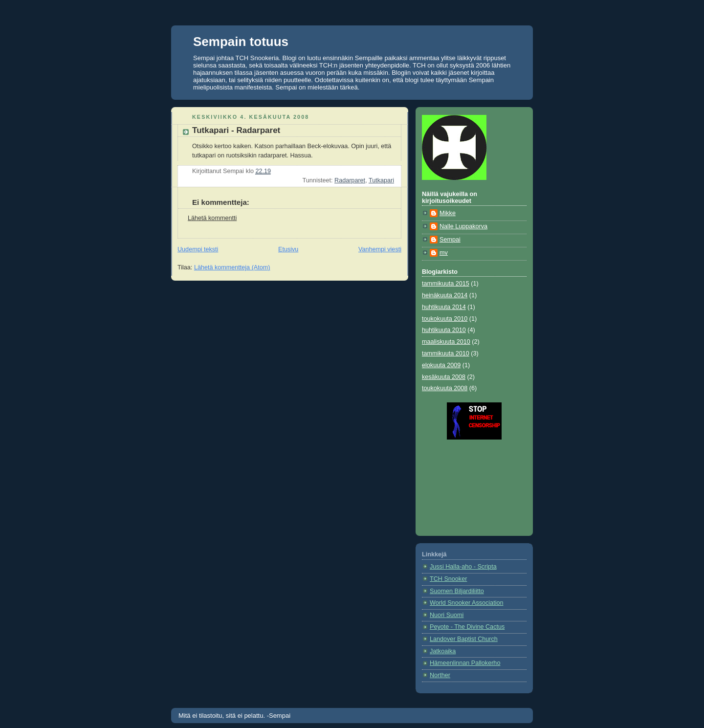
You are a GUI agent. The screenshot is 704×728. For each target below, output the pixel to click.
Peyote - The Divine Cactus (467, 627)
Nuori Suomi (447, 615)
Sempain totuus (241, 42)
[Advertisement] (466, 484)
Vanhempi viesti (380, 249)
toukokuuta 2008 (445, 388)
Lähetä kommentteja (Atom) (232, 267)
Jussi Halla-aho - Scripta (463, 567)
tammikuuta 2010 (446, 353)
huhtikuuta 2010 (444, 330)
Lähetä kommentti (212, 218)
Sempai (450, 240)
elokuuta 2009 (441, 365)
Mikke (448, 213)
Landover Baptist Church (464, 639)
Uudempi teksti (198, 249)
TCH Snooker (448, 579)
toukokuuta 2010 (445, 319)
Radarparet (350, 180)
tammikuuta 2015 (446, 284)
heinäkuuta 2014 (445, 295)
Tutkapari (381, 180)
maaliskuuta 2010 (446, 342)
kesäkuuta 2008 (444, 377)
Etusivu (288, 249)
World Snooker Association (466, 603)
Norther (440, 675)
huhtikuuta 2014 (444, 307)
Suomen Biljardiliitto (457, 591)
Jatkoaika (443, 651)
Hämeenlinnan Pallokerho (465, 663)
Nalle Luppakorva (463, 226)
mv (444, 253)
